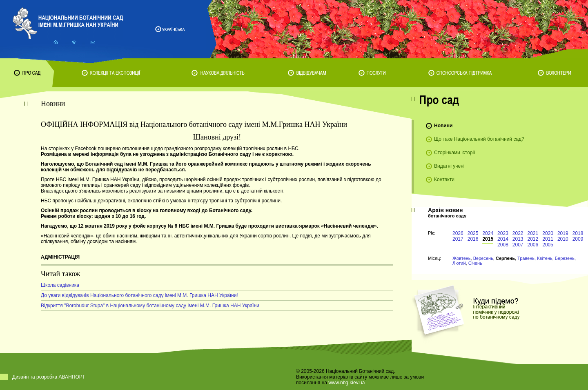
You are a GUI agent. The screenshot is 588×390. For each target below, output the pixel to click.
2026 (458, 233)
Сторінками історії (455, 153)
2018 (578, 233)
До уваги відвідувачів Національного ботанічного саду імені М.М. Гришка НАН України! (139, 295)
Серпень (505, 258)
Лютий (459, 263)
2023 (503, 233)
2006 (533, 245)
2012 (533, 239)
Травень (526, 258)
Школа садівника (60, 285)
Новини (443, 126)
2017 (458, 239)
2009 (578, 239)
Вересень (483, 258)
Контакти (444, 179)
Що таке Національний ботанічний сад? (479, 139)
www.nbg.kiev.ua (346, 383)
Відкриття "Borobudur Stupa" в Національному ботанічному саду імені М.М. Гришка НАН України (150, 306)
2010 (563, 239)
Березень (565, 258)
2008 (503, 245)
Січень (475, 263)
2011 (548, 239)
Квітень (545, 258)
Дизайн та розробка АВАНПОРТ (49, 377)
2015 (488, 239)
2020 (548, 233)
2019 (563, 233)
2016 (473, 239)
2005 (548, 245)
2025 (473, 233)
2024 (488, 233)
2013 (518, 239)
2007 (518, 245)
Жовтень (462, 258)
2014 (503, 239)
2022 (518, 233)
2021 (533, 233)
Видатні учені (449, 166)
